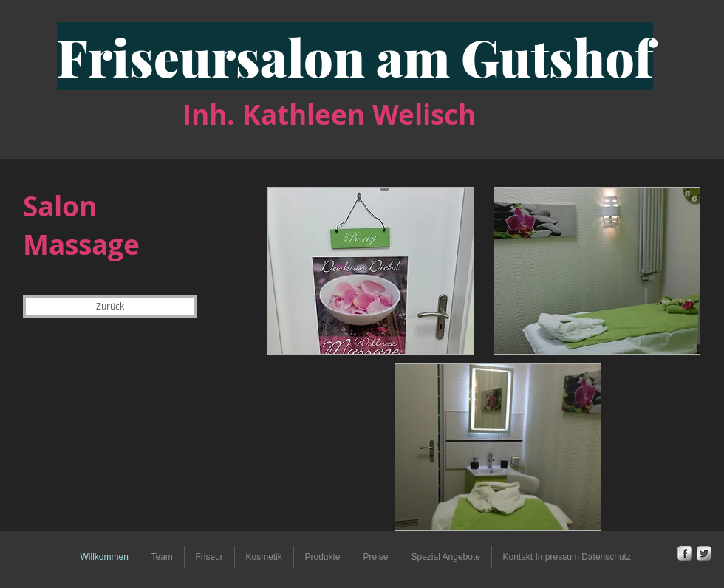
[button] (209, 557)
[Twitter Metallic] (704, 553)
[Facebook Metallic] (685, 553)
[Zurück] (110, 306)
